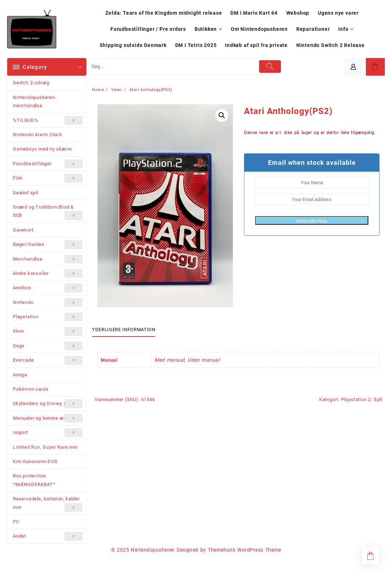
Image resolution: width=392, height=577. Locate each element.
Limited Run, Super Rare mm (45, 447)
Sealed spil (26, 193)
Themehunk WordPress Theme (244, 550)
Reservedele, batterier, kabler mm (48, 504)
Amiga (20, 375)
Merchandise (48, 259)
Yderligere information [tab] (124, 330)
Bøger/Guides (48, 244)
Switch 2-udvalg (31, 83)
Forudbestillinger (48, 164)
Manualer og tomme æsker (48, 418)
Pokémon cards (31, 389)
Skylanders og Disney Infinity (48, 404)
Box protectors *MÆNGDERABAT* (34, 480)
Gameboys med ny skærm (42, 149)
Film (48, 178)
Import (48, 433)
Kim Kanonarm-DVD (35, 461)
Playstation (48, 317)
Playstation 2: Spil (362, 399)
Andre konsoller (48, 273)
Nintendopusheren (153, 550)
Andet (48, 536)
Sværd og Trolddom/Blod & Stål (48, 212)
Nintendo (48, 302)
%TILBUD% (48, 120)
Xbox (48, 331)
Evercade (48, 360)
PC (16, 522)
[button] (222, 115)
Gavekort (23, 230)
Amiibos (48, 288)
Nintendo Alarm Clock (38, 135)
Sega (48, 346)
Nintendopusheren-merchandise (35, 101)
